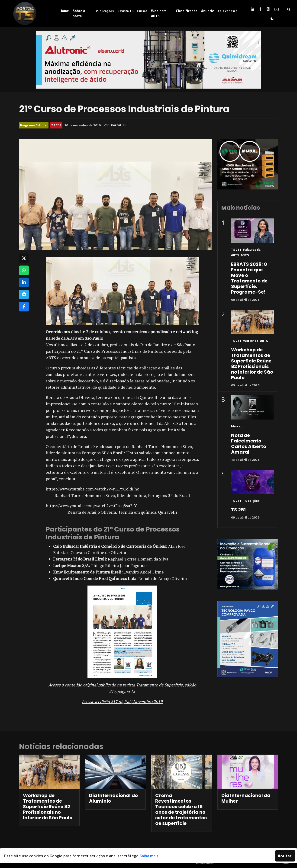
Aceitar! (285, 856)
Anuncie (208, 11)
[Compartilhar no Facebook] (24, 307)
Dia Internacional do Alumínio (113, 798)
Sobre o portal (79, 13)
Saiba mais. (149, 856)
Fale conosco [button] (228, 11)
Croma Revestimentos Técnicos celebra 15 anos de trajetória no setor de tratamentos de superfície (181, 809)
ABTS (245, 255)
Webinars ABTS (159, 13)
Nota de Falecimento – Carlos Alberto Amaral (249, 444)
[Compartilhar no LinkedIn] (24, 282)
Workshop (251, 341)
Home (64, 11)
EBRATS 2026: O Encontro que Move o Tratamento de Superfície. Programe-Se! (249, 278)
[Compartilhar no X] (24, 258)
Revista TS (125, 11)
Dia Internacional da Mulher (246, 798)
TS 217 (56, 125)
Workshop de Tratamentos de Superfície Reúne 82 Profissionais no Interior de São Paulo (252, 364)
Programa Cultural (34, 125)
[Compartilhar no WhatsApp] (24, 270)
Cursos (142, 11)
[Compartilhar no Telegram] (24, 295)
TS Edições (251, 501)
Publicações (105, 11)
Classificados (187, 11)
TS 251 (236, 249)
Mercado (238, 426)
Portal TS (119, 125)
